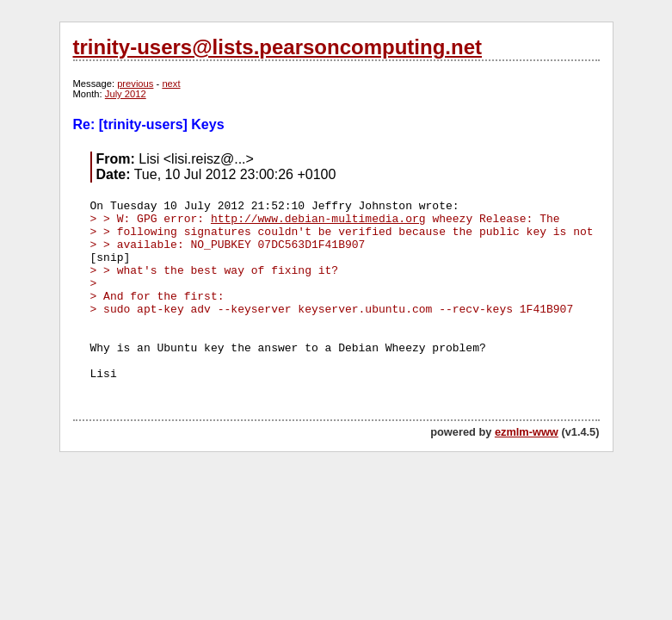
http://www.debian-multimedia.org (318, 219)
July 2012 (126, 94)
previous (135, 84)
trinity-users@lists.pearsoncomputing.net (277, 47)
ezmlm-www (527, 432)
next (171, 84)
